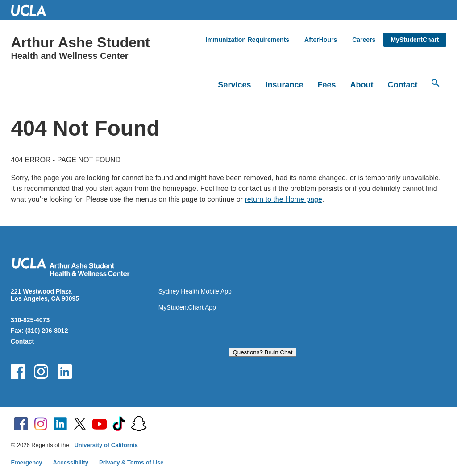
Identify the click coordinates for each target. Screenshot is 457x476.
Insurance (284, 85)
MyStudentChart (415, 40)
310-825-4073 (30, 320)
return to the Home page (283, 199)
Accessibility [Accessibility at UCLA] (71, 462)
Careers (364, 40)
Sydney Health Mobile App (195, 291)
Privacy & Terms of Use (131, 462)
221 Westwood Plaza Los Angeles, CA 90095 (45, 295)
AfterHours (321, 40)
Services (234, 85)
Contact (403, 85)
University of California (106, 445)
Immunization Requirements (247, 40)
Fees (326, 85)
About (362, 85)
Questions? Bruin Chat (262, 352)
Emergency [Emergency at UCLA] (27, 462)
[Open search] (436, 83)
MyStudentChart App (187, 307)
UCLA (33, 10)
